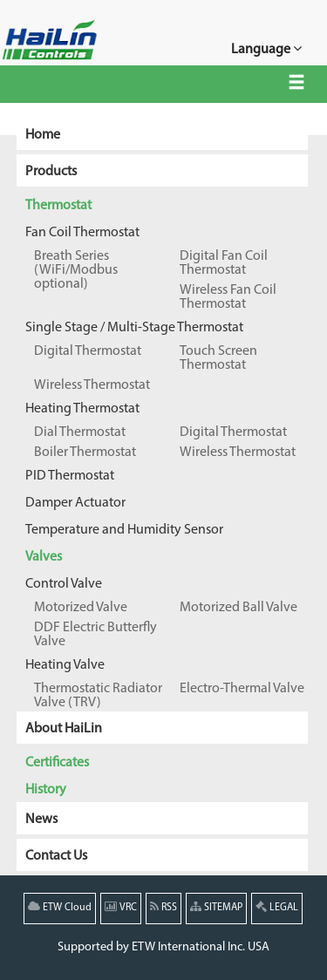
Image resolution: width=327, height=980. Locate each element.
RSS (163, 907)
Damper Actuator (75, 503)
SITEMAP (216, 907)
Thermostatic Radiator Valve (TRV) (98, 696)
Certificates (57, 763)
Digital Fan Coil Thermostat (224, 263)
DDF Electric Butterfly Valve (95, 635)
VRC (121, 907)
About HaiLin (64, 729)
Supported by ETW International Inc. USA (163, 947)
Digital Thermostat (88, 351)
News (41, 820)
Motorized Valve (81, 608)
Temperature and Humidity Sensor (124, 530)
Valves (44, 557)
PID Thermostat (70, 476)
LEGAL (277, 907)
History (46, 790)
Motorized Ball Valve (238, 608)
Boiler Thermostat (85, 453)
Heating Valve (65, 665)
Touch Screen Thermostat (218, 358)
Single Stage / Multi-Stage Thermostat (134, 328)
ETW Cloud (60, 907)
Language (266, 48)
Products (51, 172)
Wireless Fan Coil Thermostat (228, 297)
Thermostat (58, 206)
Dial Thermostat (80, 432)
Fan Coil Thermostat (82, 233)
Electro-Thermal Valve (242, 689)
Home (43, 135)
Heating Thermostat (82, 409)
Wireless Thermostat (92, 385)
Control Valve (64, 584)
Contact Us (56, 856)
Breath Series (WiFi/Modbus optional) (76, 270)
